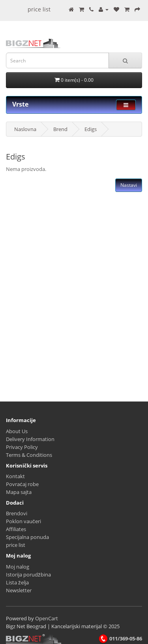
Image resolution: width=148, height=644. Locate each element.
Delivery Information (30, 439)
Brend (60, 129)
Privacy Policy (22, 447)
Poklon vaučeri (23, 521)
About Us (17, 431)
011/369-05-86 (120, 638)
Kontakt (15, 476)
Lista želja (17, 582)
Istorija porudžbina (28, 575)
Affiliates (16, 529)
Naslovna (25, 129)
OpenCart (47, 618)
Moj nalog (18, 567)
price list (39, 9)
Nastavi (129, 185)
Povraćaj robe (22, 484)
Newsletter (19, 590)
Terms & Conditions (29, 455)
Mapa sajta (19, 492)
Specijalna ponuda (27, 537)
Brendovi (17, 513)
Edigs (91, 129)
